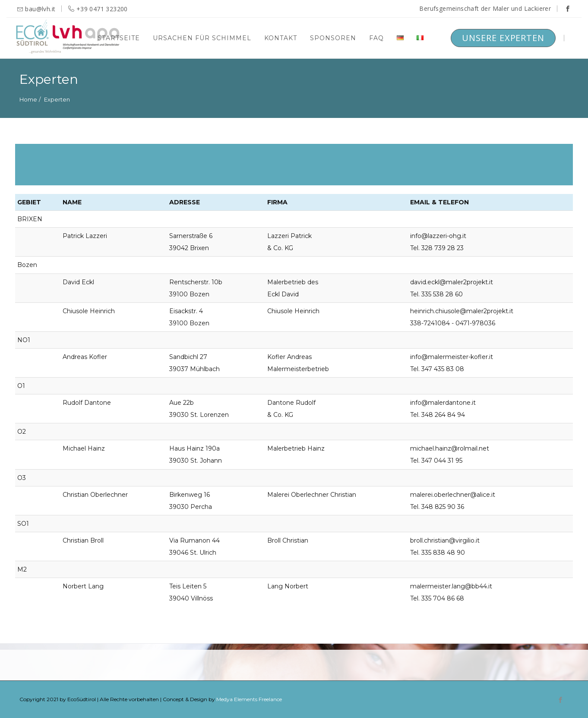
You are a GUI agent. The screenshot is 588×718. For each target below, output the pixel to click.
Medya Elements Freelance (249, 699)
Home (28, 99)
